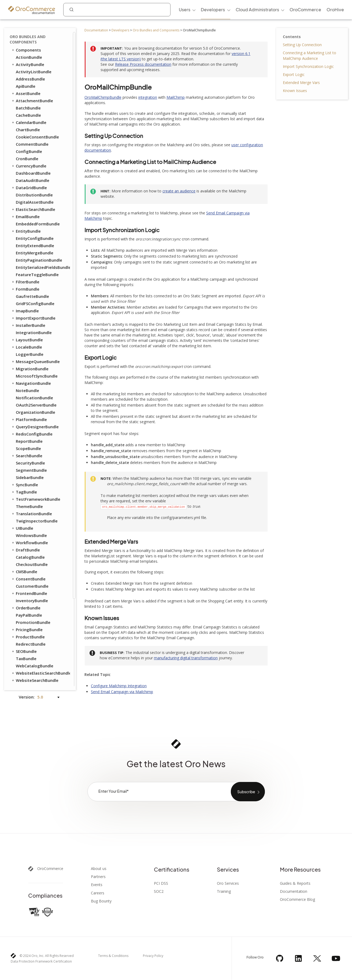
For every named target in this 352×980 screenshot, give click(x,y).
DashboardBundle (33, 73)
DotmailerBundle (32, 631)
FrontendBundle (29, 493)
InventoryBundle (32, 500)
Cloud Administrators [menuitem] (257, 10)
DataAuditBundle (33, 80)
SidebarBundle (30, 377)
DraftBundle (25, 449)
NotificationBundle (34, 297)
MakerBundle (29, 667)
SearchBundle (27, 355)
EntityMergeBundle (35, 152)
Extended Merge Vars (301, 83)
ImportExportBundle (33, 218)
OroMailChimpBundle (103, 97)
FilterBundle (25, 181)
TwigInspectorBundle (37, 420)
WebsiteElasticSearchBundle (40, 573)
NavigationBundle (31, 283)
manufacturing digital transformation (186, 658)
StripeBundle (28, 681)
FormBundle (25, 189)
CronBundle (27, 58)
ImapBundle (25, 210)
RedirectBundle (31, 544)
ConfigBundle (29, 51)
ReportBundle (29, 341)
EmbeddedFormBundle (38, 123)
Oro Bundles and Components (156, 30)
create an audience (179, 191)
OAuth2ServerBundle (36, 305)
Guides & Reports (295, 883)
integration (148, 97)
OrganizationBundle (36, 312)
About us (99, 869)
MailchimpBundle (32, 660)
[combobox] (117, 10)
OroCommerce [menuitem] (305, 10)
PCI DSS (161, 883)
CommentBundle (32, 44)
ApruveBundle (29, 616)
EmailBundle (25, 116)
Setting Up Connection (302, 45)
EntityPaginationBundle (39, 160)
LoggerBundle (30, 254)
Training (224, 891)
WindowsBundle (31, 435)
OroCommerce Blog (297, 899)
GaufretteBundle (32, 196)
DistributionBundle (34, 94)
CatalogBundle (30, 457)
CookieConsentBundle (37, 36)
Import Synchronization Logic (308, 66)
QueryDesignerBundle (35, 326)
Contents (292, 37)
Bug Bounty (101, 901)
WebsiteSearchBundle (35, 580)
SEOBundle (24, 551)
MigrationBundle (30, 268)
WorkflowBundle (29, 442)
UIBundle (22, 428)
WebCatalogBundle (35, 565)
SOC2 (159, 891)
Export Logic (294, 74)
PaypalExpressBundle (36, 674)
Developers (120, 30)
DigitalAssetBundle (35, 102)
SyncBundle (25, 384)
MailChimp (176, 97)
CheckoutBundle (32, 464)
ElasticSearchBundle (33, 109)
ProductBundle (28, 536)
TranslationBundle (32, 413)
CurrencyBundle (29, 65)
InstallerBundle (28, 225)
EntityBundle (26, 131)
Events (97, 885)
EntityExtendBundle (35, 145)
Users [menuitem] (185, 10)
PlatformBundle (29, 319)
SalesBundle (28, 609)
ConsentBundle (28, 478)
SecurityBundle (30, 363)
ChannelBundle (30, 602)
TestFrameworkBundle (36, 399)
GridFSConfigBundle (35, 203)
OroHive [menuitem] (335, 10)
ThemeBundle (29, 406)
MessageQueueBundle (35, 261)
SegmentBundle (31, 370)
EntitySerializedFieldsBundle (43, 167)
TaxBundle (26, 558)
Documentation (96, 30)
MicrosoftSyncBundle (37, 276)
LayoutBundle (27, 239)
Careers (98, 893)
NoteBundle (27, 290)
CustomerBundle (32, 486)
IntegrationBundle (34, 232)
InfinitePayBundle (33, 652)
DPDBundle (27, 638)
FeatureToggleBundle (37, 174)
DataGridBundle (29, 87)
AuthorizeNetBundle (36, 623)
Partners (98, 877)
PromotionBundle (33, 522)
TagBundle (24, 392)
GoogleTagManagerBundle (42, 645)
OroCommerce (50, 869)
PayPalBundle (29, 515)
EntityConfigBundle (35, 138)
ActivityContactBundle (38, 587)
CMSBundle (24, 471)
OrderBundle (26, 507)
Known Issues (295, 91)
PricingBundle (27, 529)
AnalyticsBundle (32, 594)
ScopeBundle (28, 348)
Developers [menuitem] (213, 10)
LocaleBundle (27, 247)
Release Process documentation (143, 64)
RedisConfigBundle (32, 334)
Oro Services (228, 883)
